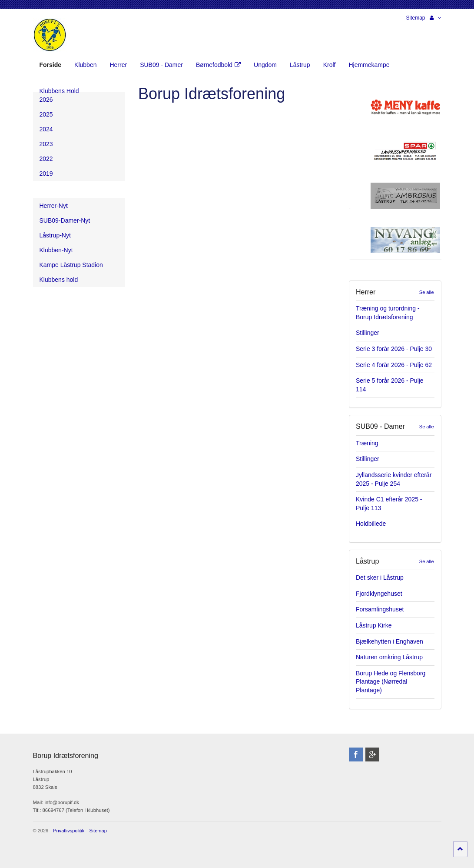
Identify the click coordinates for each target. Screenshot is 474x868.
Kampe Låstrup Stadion (71, 265)
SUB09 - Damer (161, 65)
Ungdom (265, 65)
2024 (46, 129)
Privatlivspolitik (69, 831)
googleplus (372, 754)
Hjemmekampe (369, 65)
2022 (46, 159)
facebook (356, 754)
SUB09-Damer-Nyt (65, 220)
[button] (436, 18)
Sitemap (415, 18)
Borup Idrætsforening (50, 35)
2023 (46, 144)
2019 (46, 174)
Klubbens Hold (59, 91)
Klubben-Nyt (56, 250)
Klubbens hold (59, 280)
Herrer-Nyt (54, 206)
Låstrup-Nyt (55, 235)
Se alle (427, 292)
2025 (46, 114)
